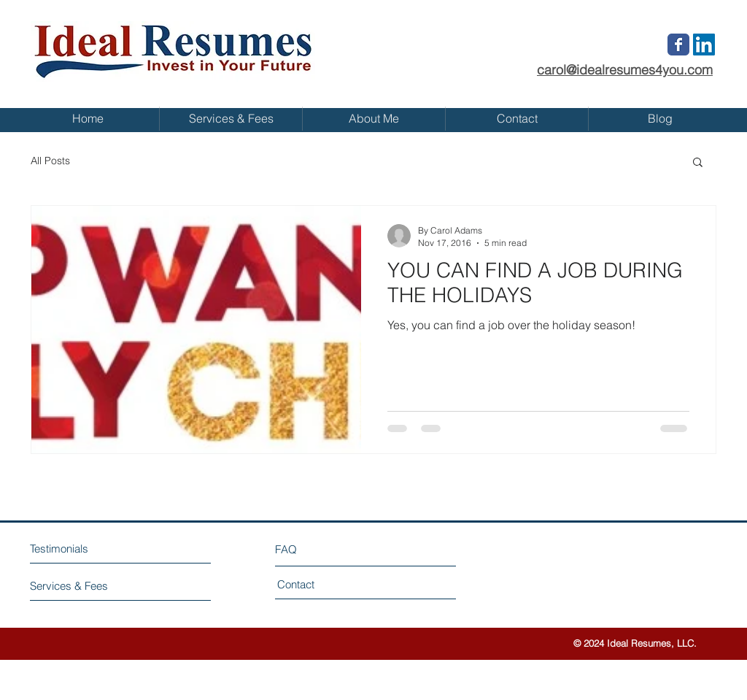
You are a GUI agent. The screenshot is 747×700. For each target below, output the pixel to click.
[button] (698, 163)
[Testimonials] (93, 549)
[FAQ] (317, 549)
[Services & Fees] (85, 586)
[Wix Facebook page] (678, 45)
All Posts (50, 161)
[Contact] (332, 584)
